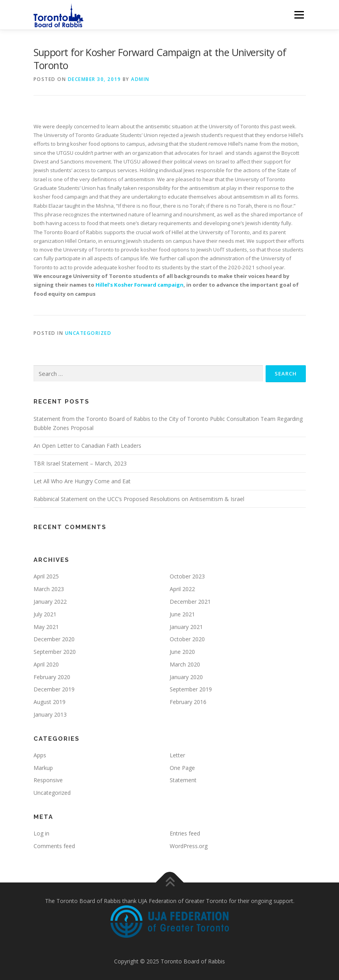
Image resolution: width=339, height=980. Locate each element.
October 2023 (187, 576)
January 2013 (50, 714)
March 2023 (49, 589)
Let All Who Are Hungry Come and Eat (82, 481)
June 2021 (182, 614)
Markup (43, 768)
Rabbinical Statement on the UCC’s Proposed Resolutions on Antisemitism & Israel (139, 499)
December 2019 (54, 689)
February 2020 (52, 677)
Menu (299, 15)
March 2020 (185, 664)
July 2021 (45, 614)
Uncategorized (88, 333)
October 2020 (187, 639)
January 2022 (50, 602)
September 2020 (55, 652)
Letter (177, 755)
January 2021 (186, 627)
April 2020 (46, 664)
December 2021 (190, 602)
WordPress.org (189, 846)
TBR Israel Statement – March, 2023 (80, 463)
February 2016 (188, 702)
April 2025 (46, 576)
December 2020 (54, 639)
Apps (40, 755)
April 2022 (182, 589)
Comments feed (54, 846)
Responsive (48, 780)
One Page (182, 768)
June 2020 (182, 652)
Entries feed (185, 833)
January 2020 (186, 677)
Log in (41, 833)
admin (140, 79)
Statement (183, 780)
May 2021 (46, 627)
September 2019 (191, 689)
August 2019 (50, 702)
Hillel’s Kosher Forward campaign (140, 285)
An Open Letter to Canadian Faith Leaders (87, 446)
